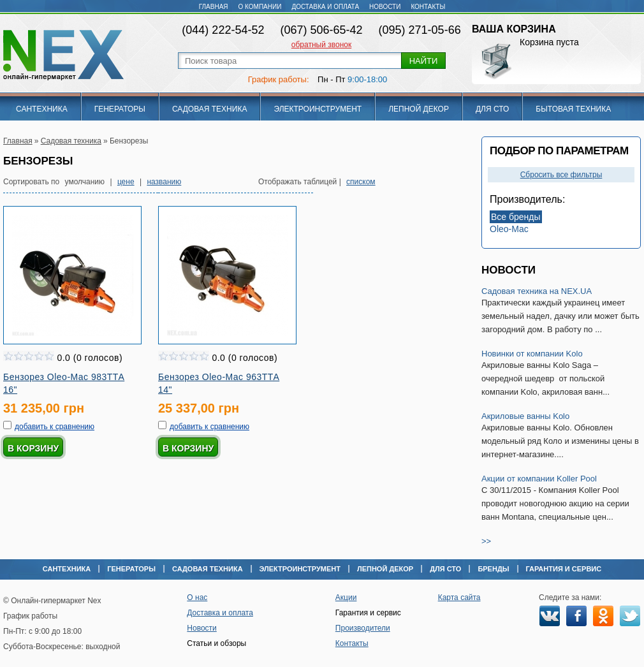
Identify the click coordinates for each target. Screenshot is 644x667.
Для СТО (492, 109)
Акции (346, 597)
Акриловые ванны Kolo (525, 416)
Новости (385, 7)
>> (486, 541)
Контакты (428, 7)
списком (361, 182)
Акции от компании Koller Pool (539, 479)
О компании (260, 7)
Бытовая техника (573, 109)
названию (164, 182)
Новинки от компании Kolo (532, 354)
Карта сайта (459, 597)
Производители (363, 628)
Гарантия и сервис (564, 569)
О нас (197, 597)
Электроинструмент (318, 109)
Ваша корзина (514, 29)
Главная (214, 7)
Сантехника (42, 109)
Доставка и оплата (325, 7)
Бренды (493, 569)
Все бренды (516, 217)
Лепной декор (419, 109)
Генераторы (120, 109)
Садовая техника (210, 109)
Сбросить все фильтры (561, 175)
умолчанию (85, 182)
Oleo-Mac (509, 229)
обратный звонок (321, 45)
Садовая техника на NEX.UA (537, 291)
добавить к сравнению (55, 427)
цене (126, 182)
